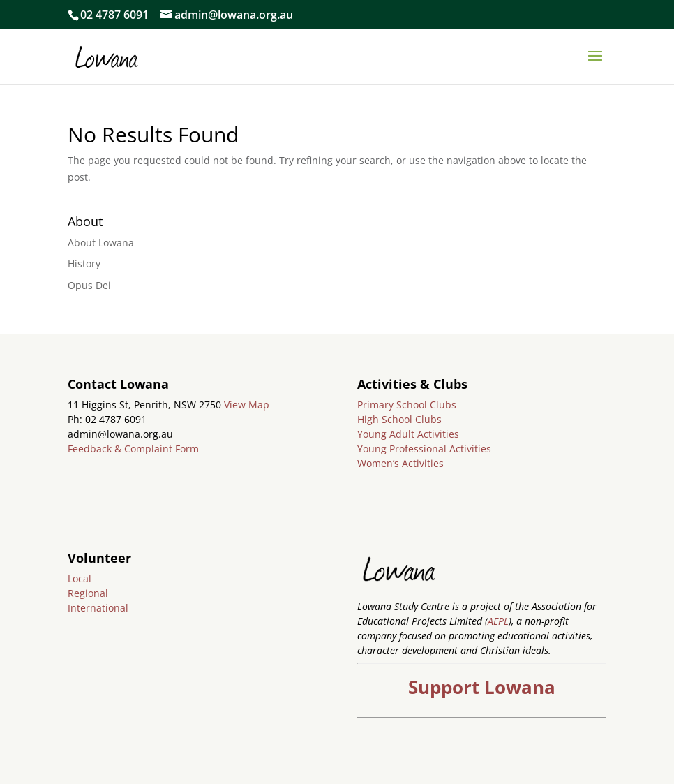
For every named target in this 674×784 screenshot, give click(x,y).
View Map (247, 405)
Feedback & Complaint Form (133, 449)
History (84, 264)
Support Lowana (482, 687)
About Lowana (101, 243)
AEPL (498, 621)
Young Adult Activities (408, 434)
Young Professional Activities (424, 449)
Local (80, 578)
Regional (88, 593)
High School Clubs (399, 419)
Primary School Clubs (407, 405)
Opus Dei (89, 285)
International (98, 608)
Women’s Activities (400, 463)
